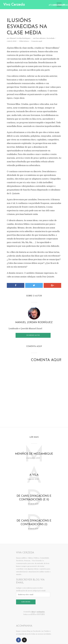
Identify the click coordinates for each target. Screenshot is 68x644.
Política (55, 5)
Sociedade (60, 5)
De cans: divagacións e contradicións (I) (34, 523)
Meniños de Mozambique (34, 454)
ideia (33, 613)
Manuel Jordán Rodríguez (20, 38)
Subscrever (26, 603)
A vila (34, 475)
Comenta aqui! (37, 41)
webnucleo (41, 613)
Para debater (41, 38)
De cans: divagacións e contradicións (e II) (34, 498)
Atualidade (50, 5)
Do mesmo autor (33, 335)
